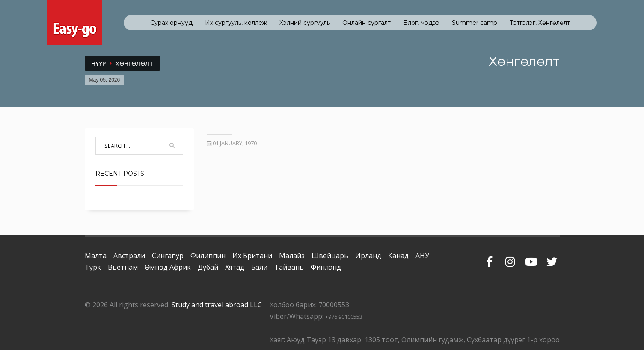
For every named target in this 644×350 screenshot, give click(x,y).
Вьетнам (123, 267)
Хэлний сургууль (305, 23)
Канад (398, 256)
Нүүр (98, 63)
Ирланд (368, 256)
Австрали (129, 256)
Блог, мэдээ (421, 23)
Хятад (235, 267)
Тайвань (289, 267)
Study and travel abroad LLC (217, 305)
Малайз (292, 256)
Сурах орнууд (171, 23)
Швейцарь (330, 256)
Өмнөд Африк (168, 267)
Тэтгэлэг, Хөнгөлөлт (540, 23)
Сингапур (168, 256)
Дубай (208, 267)
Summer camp (475, 23)
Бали (259, 267)
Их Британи (252, 256)
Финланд (326, 267)
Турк (93, 267)
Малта (96, 256)
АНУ (422, 256)
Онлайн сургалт (367, 23)
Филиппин (208, 256)
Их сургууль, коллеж (236, 23)
